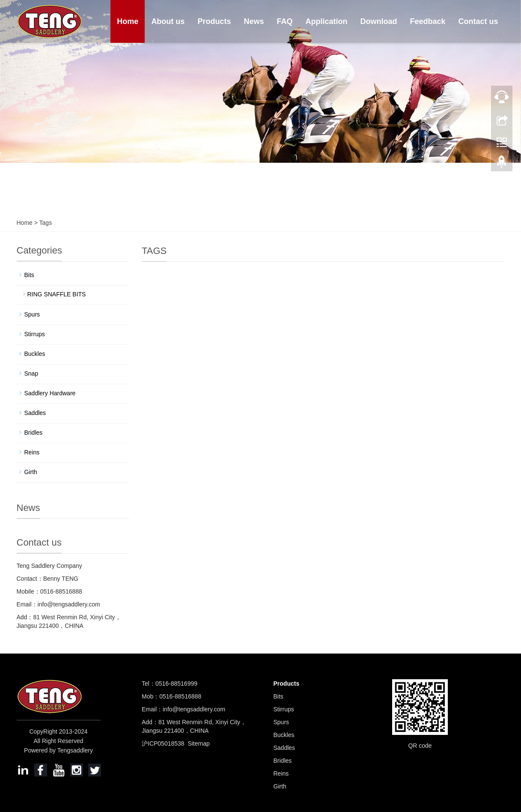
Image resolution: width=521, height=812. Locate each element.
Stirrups (35, 334)
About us (168, 21)
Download (378, 21)
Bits (29, 275)
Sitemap (198, 743)
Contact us (478, 21)
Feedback (427, 21)
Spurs (32, 314)
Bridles (34, 433)
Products (214, 21)
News (254, 21)
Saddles (35, 413)
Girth (31, 472)
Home (128, 21)
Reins (32, 452)
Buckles (35, 354)
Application (326, 21)
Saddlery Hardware (50, 393)
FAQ (284, 21)
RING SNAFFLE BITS (57, 294)
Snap (31, 373)
